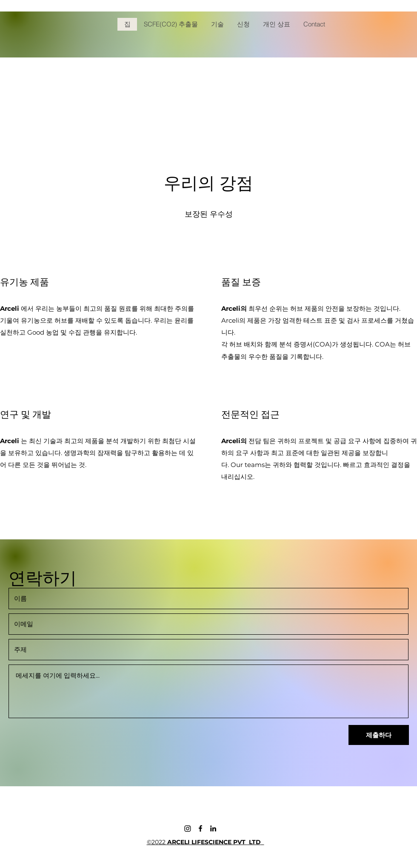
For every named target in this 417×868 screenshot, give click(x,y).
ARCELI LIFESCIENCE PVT (207, 842)
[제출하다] (379, 735)
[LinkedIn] (213, 828)
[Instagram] (188, 828)
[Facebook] (200, 828)
